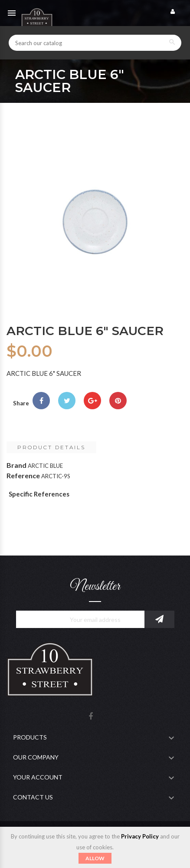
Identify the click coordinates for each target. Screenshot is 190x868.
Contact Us (33, 797)
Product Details (51, 447)
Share (41, 401)
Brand (16, 465)
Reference (23, 475)
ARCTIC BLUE (45, 466)
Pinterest (118, 401)
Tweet (67, 401)
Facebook (91, 717)
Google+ (92, 401)
